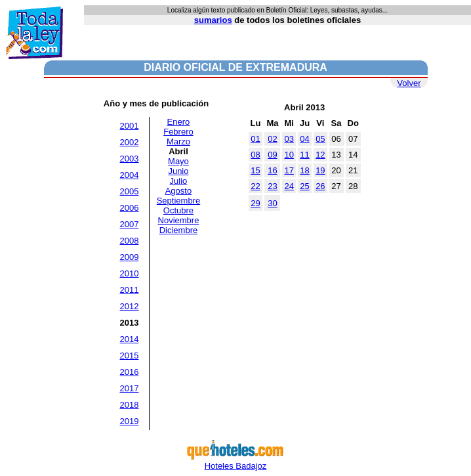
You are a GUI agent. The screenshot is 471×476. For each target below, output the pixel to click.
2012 (130, 306)
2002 (130, 142)
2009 (130, 257)
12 (320, 155)
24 (289, 186)
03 (289, 139)
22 (255, 186)
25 (304, 186)
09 (272, 155)
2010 (130, 273)
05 (320, 139)
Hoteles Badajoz (235, 462)
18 (304, 170)
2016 (130, 372)
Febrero (178, 132)
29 (255, 203)
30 (272, 203)
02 (272, 139)
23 (272, 186)
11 (304, 155)
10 (289, 155)
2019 (130, 421)
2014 (130, 339)
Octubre (178, 210)
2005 (130, 191)
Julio (179, 181)
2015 (130, 356)
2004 (130, 175)
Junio (178, 171)
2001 (130, 126)
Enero (179, 122)
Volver (409, 83)
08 (255, 155)
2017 (130, 388)
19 (320, 170)
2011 (130, 290)
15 (255, 170)
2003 (130, 159)
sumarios (213, 20)
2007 (130, 224)
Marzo (178, 141)
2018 (130, 405)
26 (320, 186)
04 (304, 139)
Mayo (178, 161)
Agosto (178, 191)
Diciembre (179, 230)
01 (255, 139)
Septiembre (178, 201)
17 (289, 170)
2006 (130, 208)
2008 (130, 241)
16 (272, 170)
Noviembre (179, 220)
